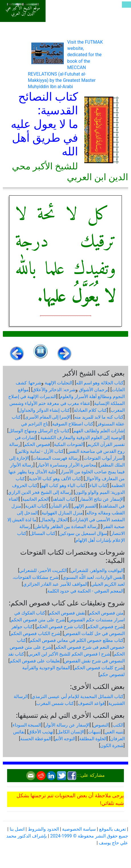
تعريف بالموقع (112, 829)
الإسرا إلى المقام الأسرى (48, 417)
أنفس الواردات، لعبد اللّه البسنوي (93, 577)
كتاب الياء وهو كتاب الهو (63, 485)
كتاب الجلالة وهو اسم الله (100, 383)
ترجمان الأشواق (94, 390)
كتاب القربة (36, 506)
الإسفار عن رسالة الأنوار (67, 725)
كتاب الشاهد (64, 499)
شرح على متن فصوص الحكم (38, 620)
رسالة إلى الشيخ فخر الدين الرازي (40, 492)
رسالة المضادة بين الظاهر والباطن (66, 527)
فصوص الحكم (37, 444)
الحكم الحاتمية (36, 499)
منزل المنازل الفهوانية (62, 513)
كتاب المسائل (43, 533)
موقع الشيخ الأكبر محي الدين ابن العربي (23, 11)
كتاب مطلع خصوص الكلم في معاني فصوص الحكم (77, 640)
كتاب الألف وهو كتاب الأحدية (55, 479)
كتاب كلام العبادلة (90, 410)
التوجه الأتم (65, 739)
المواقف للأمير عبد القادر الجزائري (55, 584)
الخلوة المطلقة (93, 739)
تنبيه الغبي (114, 732)
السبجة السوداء (27, 725)
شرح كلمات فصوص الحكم (99, 668)
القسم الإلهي (85, 506)
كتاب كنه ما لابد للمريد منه (99, 417)
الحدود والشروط (43, 829)
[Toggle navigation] (126, 5)
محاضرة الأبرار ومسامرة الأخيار (67, 465)
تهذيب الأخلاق (41, 732)
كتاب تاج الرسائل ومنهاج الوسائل (39, 431)
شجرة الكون (112, 746)
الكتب (118, 725)
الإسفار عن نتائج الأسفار (101, 499)
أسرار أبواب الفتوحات (104, 458)
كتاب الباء (99, 485)
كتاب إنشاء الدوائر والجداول (44, 410)
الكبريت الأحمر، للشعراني (43, 570)
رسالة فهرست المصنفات (56, 458)
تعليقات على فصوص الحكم (35, 661)
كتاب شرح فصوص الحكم (60, 627)
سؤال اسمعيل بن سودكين (83, 533)
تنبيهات (94, 732)
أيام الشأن (60, 506)
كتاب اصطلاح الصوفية (73, 424)
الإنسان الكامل (71, 732)
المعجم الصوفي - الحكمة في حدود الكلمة (85, 591)
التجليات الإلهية (59, 383)
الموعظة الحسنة (36, 739)
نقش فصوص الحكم (67, 613)
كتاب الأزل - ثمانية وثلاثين (40, 451)
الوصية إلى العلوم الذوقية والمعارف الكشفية (81, 438)
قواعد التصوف (91, 703)
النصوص (101, 725)
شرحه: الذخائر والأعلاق (54, 390)
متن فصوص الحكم (106, 613)
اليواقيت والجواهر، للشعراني (97, 570)
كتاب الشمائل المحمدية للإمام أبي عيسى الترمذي (78, 696)
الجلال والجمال (54, 520)
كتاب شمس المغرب (55, 703)
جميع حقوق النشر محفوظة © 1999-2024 (89, 836)
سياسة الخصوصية (79, 829)
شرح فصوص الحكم (105, 627)
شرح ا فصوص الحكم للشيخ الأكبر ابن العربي (69, 654)
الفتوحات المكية (69, 444)
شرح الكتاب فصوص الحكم (35, 633)
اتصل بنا (17, 829)
